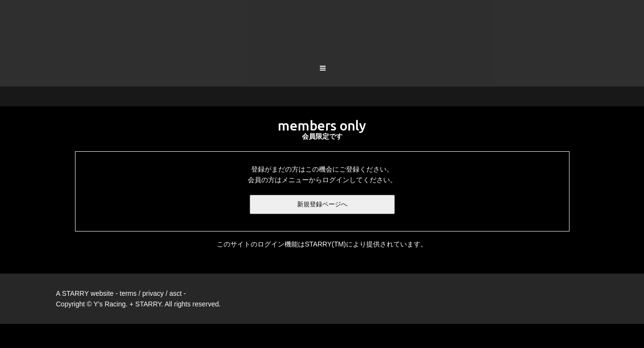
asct (176, 256)
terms (128, 256)
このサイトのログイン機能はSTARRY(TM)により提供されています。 (322, 206)
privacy (153, 256)
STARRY (75, 256)
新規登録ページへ (322, 167)
